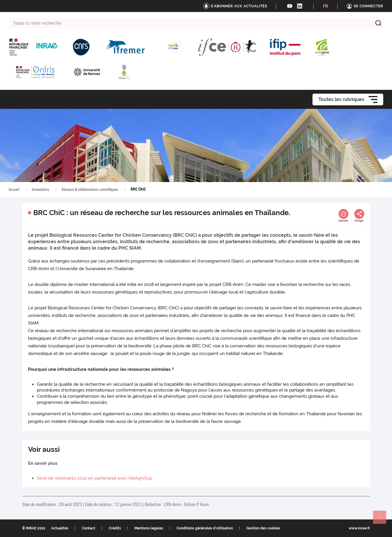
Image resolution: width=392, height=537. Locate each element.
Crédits (115, 528)
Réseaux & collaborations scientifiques (90, 190)
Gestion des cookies (263, 528)
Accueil (14, 190)
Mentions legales (149, 528)
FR (325, 6)
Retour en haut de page (382, 520)
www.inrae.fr (359, 528)
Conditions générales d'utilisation (205, 528)
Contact (89, 528)
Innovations (40, 190)
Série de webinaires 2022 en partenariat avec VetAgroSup (95, 478)
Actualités (60, 528)
